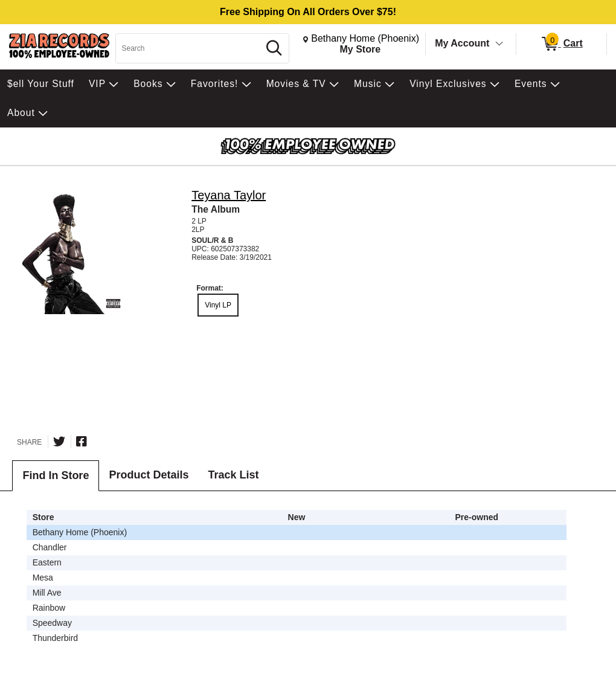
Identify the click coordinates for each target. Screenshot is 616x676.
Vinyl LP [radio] (218, 305)
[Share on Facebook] (82, 442)
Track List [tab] (233, 475)
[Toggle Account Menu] (499, 44)
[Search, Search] (189, 48)
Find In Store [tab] (56, 475)
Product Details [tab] (149, 475)
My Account (462, 43)
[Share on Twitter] (59, 442)
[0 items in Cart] (561, 44)
